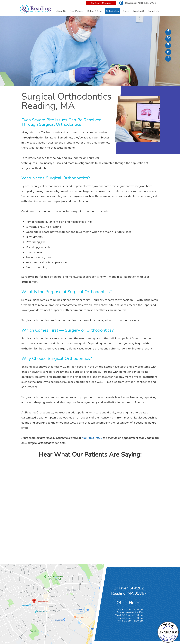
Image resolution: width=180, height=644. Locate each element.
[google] (168, 39)
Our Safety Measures (101, 3)
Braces (126, 11)
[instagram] (168, 59)
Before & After (95, 11)
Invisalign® (138, 11)
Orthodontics (112, 11)
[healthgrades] (168, 52)
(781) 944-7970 (146, 3)
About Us (61, 11)
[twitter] (168, 45)
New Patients (77, 11)
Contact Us (153, 11)
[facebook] (168, 32)
